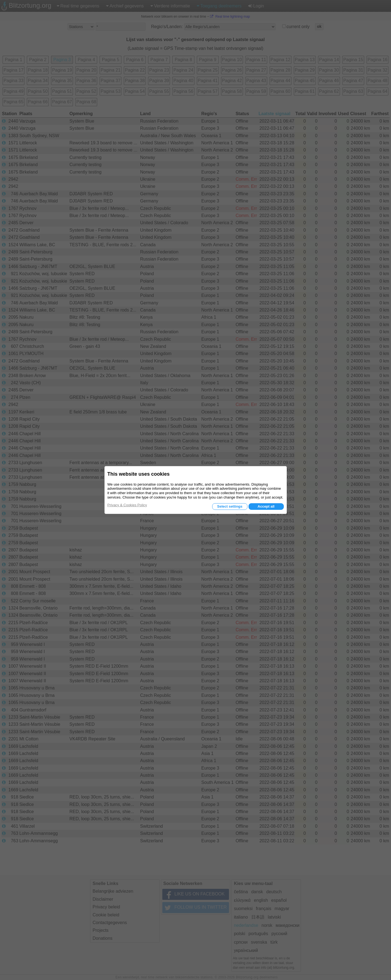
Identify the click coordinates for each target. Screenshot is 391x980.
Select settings (230, 506)
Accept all (266, 506)
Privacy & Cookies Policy (127, 505)
